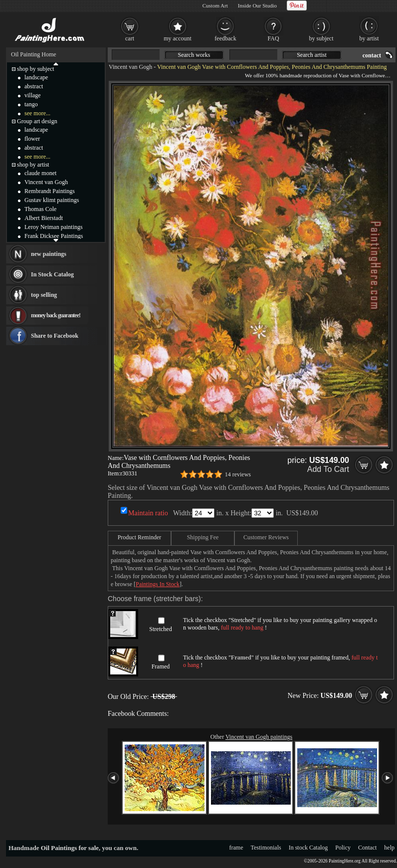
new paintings (49, 254)
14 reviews (238, 474)
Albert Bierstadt (44, 218)
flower (32, 139)
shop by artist (33, 165)
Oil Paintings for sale (70, 848)
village (33, 95)
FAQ (273, 38)
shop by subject (36, 69)
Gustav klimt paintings (52, 200)
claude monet (40, 173)
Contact (367, 848)
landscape (36, 77)
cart (130, 38)
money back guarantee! (56, 315)
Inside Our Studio (257, 5)
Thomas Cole (40, 209)
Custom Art (215, 5)
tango (31, 104)
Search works (194, 55)
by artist (369, 38)
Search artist (312, 55)
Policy (343, 848)
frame (236, 848)
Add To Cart (328, 469)
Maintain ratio (148, 513)
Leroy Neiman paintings (54, 227)
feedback (225, 38)
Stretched (160, 629)
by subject (321, 38)
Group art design (37, 121)
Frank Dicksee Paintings (54, 236)
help (389, 848)
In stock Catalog (308, 848)
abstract (34, 86)
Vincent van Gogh (130, 67)
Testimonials (266, 848)
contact (372, 55)
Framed (161, 666)
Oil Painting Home (34, 54)
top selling (44, 295)
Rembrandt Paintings (50, 191)
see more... (37, 113)
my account (178, 38)
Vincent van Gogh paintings (259, 737)
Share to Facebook (55, 336)
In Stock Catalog (52, 274)
